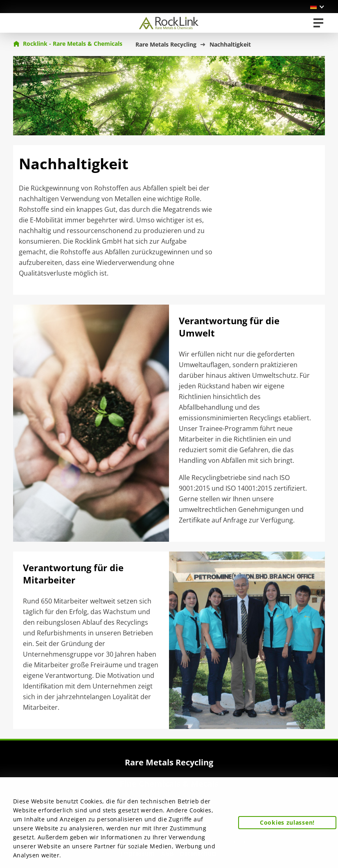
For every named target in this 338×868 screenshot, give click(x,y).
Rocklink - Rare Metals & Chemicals (68, 44)
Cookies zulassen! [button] (287, 822)
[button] (318, 7)
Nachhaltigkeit (230, 44)
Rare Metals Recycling (166, 44)
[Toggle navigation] (318, 23)
